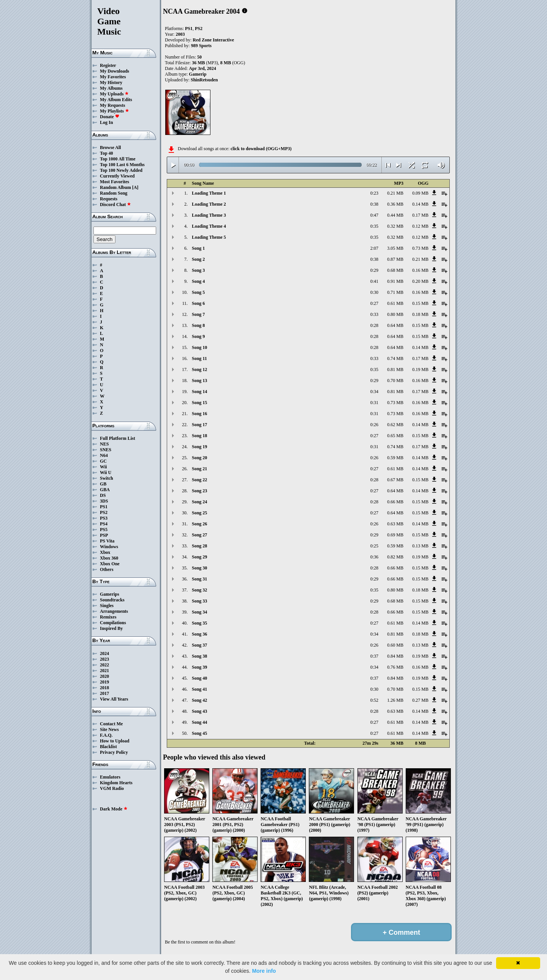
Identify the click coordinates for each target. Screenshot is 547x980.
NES (104, 444)
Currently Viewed (117, 176)
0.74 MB (395, 358)
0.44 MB (395, 215)
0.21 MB (395, 193)
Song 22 (199, 480)
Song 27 (199, 535)
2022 (104, 665)
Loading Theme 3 (209, 215)
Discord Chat (115, 205)
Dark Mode (114, 809)
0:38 (374, 204)
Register (108, 65)
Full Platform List (118, 438)
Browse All (110, 147)
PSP (104, 535)
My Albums (111, 88)
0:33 (374, 314)
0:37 (374, 656)
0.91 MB (395, 281)
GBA (105, 490)
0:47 (374, 215)
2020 (104, 676)
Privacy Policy (114, 752)
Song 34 (199, 612)
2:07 (374, 248)
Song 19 (199, 447)
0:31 (374, 403)
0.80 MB (395, 314)
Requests (109, 199)
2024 (104, 653)
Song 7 (198, 314)
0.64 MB (395, 325)
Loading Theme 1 (209, 193)
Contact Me (111, 724)
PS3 (104, 518)
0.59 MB (395, 458)
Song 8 (198, 325)
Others (107, 569)
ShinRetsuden (204, 80)
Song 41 (199, 689)
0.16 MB (420, 270)
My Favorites (113, 77)
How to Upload (115, 741)
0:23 (374, 193)
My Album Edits (116, 100)
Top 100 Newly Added (121, 170)
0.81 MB (395, 369)
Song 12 (199, 369)
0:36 (374, 557)
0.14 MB (420, 204)
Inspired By (111, 628)
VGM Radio (112, 788)
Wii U (106, 473)
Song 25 (199, 513)
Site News (109, 729)
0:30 (374, 292)
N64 (104, 455)
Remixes (108, 617)
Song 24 (199, 502)
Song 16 (199, 414)
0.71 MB (395, 292)
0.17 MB (420, 215)
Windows (109, 547)
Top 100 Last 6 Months (122, 165)
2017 (104, 693)
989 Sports (201, 46)
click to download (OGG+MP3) (261, 149)
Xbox (105, 552)
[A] (135, 187)
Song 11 (199, 358)
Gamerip (198, 74)
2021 (104, 671)
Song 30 (199, 568)
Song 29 (199, 557)
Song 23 (199, 491)
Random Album (115, 187)
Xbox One (110, 564)
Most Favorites (115, 182)
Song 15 (199, 403)
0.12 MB (420, 226)
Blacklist (108, 747)
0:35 (374, 226)
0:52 (374, 700)
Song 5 (198, 292)
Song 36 (199, 634)
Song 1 (198, 248)
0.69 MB (395, 535)
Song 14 (199, 392)
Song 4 (198, 281)
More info (264, 971)
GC (103, 461)
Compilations (113, 623)
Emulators (110, 777)
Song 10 (199, 347)
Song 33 (199, 601)
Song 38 (199, 656)
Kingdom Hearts (116, 783)
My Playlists (115, 111)
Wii (103, 467)
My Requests (112, 105)
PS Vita (107, 541)
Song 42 (199, 700)
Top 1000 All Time (118, 159)
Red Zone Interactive (213, 40)
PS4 (104, 524)
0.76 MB (395, 667)
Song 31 (199, 579)
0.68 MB (395, 270)
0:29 (374, 270)
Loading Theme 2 (209, 204)
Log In (106, 122)
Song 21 (199, 469)
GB (103, 484)
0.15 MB (420, 303)
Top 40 (107, 153)
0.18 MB (420, 314)
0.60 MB (395, 645)
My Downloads (115, 71)
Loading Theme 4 (209, 226)
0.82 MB (395, 557)
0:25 (374, 546)
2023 (104, 659)
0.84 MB (395, 656)
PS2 (104, 512)
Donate (110, 117)
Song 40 (199, 678)
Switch (107, 478)
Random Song (114, 193)
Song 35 (199, 623)
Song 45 (199, 733)
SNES (106, 450)
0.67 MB (395, 480)
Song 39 (199, 667)
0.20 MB (420, 281)
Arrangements (114, 611)
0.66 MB (395, 502)
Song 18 (199, 436)
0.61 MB (395, 303)
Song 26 (199, 524)
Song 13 (199, 381)
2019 (104, 682)
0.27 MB (420, 700)
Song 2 (198, 259)
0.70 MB (395, 381)
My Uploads (114, 94)
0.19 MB (420, 369)
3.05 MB (395, 248)
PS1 (104, 507)
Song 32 (199, 590)
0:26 (374, 425)
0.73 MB (420, 248)
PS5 (104, 530)
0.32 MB (395, 226)
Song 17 (199, 425)
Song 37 (199, 645)
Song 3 (198, 270)
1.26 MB (395, 700)
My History (111, 82)
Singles (107, 606)
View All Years (114, 699)
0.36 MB (395, 204)
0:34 (374, 392)
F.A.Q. (106, 735)
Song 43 (199, 711)
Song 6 (198, 303)
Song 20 (199, 458)
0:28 (374, 325)
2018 (104, 688)
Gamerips (110, 594)
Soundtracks (112, 600)
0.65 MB (395, 436)
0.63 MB (395, 524)
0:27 (374, 303)
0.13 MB (420, 546)
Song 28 (199, 546)
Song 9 (198, 336)
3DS (104, 501)
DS (103, 495)
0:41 (374, 281)
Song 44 (199, 722)
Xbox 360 (109, 558)
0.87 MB (395, 259)
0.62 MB (395, 425)
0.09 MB (420, 193)
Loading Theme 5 (209, 237)
